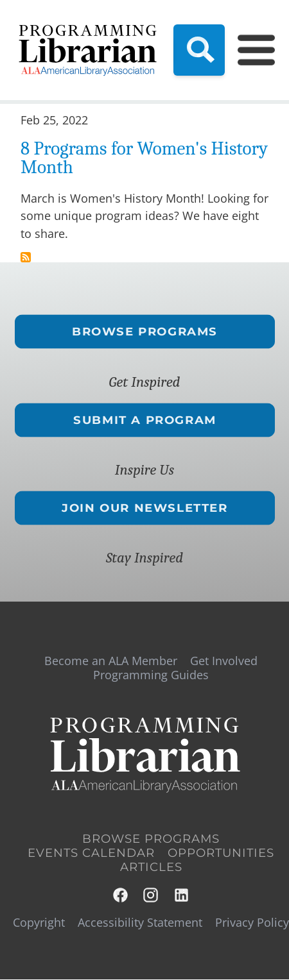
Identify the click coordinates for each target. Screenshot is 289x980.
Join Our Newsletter (144, 508)
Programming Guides (151, 675)
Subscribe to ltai (26, 257)
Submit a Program (145, 419)
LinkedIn (182, 895)
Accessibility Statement (140, 922)
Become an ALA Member (111, 661)
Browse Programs (145, 332)
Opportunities (221, 853)
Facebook (121, 895)
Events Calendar (91, 853)
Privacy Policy (252, 922)
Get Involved (224, 661)
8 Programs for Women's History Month (144, 158)
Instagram (151, 895)
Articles (151, 867)
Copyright (39, 922)
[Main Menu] (249, 50)
